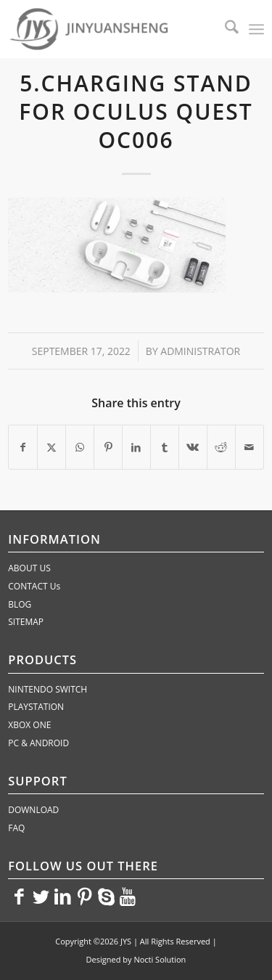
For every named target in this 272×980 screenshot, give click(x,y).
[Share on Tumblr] (165, 447)
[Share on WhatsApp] (80, 447)
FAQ (16, 828)
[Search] (224, 29)
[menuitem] (224, 29)
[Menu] (256, 29)
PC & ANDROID (38, 743)
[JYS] (110, 29)
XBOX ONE (29, 725)
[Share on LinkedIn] (136, 447)
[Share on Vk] (193, 447)
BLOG (20, 604)
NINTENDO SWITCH (48, 689)
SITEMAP (26, 622)
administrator (200, 351)
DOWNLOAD (33, 810)
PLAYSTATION (36, 707)
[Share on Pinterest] (108, 447)
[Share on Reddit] (221, 447)
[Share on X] (51, 447)
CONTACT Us (34, 586)
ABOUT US (29, 568)
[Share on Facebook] (23, 447)
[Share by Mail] (250, 447)
